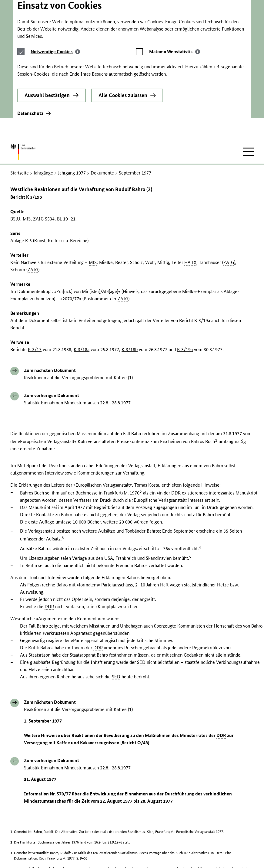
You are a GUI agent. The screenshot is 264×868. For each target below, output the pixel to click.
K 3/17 (35, 274)
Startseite (20, 97)
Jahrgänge (43, 97)
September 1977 (135, 97)
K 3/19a (185, 274)
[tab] (55, 5)
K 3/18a (82, 274)
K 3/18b (130, 274)
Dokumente (102, 97)
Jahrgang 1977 (72, 97)
